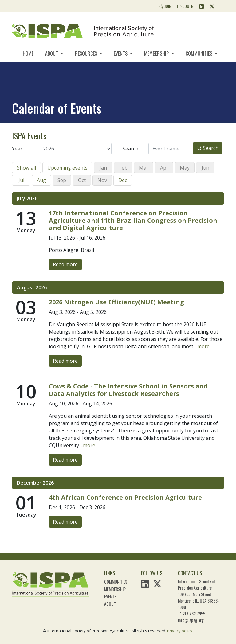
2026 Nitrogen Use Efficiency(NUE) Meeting (116, 302)
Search (130, 149)
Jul (21, 180)
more (203, 346)
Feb (123, 168)
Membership (157, 53)
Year (17, 149)
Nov (102, 180)
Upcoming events (67, 168)
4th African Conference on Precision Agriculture (125, 497)
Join (165, 6)
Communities (200, 53)
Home (28, 53)
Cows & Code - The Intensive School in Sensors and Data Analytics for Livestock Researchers (128, 390)
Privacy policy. (180, 631)
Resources (87, 53)
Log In (185, 6)
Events (121, 53)
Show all (26, 168)
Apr (164, 168)
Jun (205, 168)
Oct (82, 180)
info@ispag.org (191, 620)
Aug (41, 180)
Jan (103, 168)
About (52, 53)
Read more (65, 264)
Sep (62, 180)
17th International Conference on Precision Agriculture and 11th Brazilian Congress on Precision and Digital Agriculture (133, 220)
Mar (144, 168)
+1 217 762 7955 (192, 613)
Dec (123, 180)
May (185, 168)
